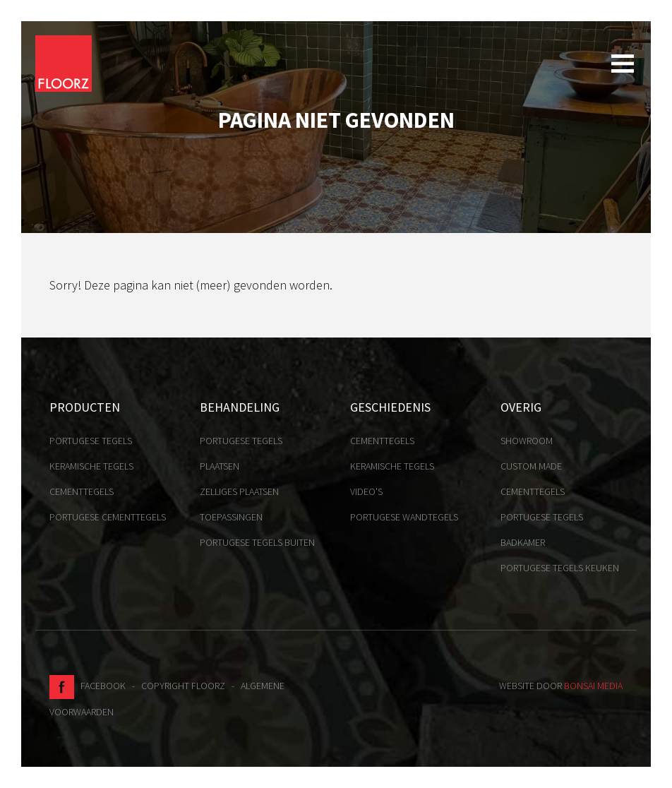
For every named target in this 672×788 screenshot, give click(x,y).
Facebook (88, 686)
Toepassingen (231, 517)
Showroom (527, 441)
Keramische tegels (91, 466)
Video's (366, 491)
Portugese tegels (91, 441)
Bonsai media (593, 686)
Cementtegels (82, 491)
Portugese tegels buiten (257, 542)
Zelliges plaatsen (239, 491)
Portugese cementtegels (108, 517)
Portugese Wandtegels (404, 517)
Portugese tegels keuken (560, 568)
